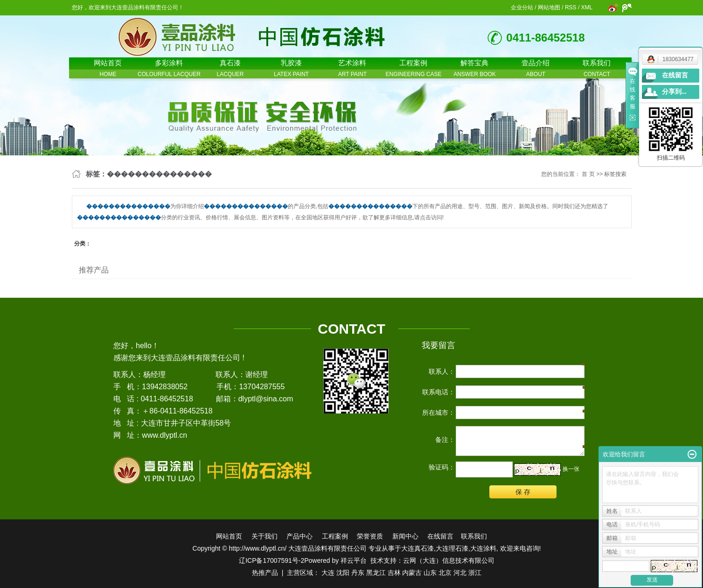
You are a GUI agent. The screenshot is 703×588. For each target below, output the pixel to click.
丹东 (358, 573)
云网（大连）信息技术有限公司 (449, 560)
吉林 (394, 573)
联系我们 (474, 536)
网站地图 (549, 7)
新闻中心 (405, 536)
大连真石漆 (418, 548)
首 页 (588, 174)
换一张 (571, 469)
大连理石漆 (452, 548)
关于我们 (264, 536)
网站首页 (229, 536)
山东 (430, 573)
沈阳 (343, 573)
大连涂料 (483, 548)
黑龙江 (376, 573)
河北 (460, 573)
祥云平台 (354, 560)
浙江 (475, 573)
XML (587, 7)
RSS (571, 7)
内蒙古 (412, 573)
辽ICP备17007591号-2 (271, 560)
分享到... (674, 92)
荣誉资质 (370, 536)
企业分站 (522, 7)
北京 (445, 573)
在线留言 (440, 536)
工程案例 (335, 536)
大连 (328, 573)
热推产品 (265, 573)
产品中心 (299, 536)
